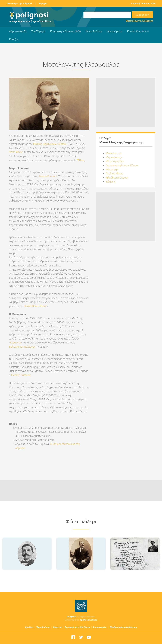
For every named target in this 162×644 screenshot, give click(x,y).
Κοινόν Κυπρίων (137, 31)
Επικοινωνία (100, 627)
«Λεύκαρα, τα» (114, 153)
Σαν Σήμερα (38, 31)
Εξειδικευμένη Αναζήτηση (139, 21)
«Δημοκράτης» (114, 157)
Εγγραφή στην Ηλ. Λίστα (77, 627)
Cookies (29, 627)
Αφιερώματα (115, 31)
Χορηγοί (43, 3)
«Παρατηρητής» (115, 161)
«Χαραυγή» (112, 169)
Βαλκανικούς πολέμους (22, 347)
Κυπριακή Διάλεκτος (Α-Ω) (65, 31)
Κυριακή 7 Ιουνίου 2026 (143, 3)
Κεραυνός (16, 343)
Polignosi (72, 617)
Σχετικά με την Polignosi (19, 3)
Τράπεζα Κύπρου (89, 620)
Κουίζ (12, 39)
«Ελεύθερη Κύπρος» (117, 178)
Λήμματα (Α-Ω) (18, 31)
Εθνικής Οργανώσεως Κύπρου (50, 144)
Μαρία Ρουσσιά (48, 176)
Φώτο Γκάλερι (94, 31)
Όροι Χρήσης (43, 627)
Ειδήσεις (111, 182)
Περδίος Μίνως (114, 173)
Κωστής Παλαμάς (21, 375)
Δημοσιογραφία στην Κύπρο (122, 165)
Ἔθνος (81, 160)
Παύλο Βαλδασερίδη (36, 306)
